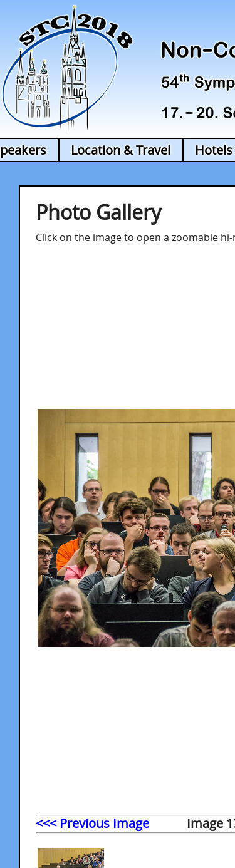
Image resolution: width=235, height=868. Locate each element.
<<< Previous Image (92, 823)
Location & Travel (121, 150)
